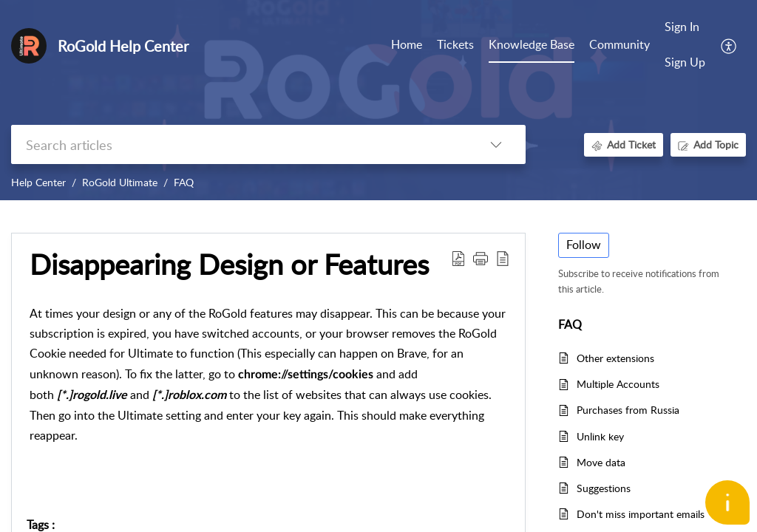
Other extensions (615, 358)
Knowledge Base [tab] (532, 44)
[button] (729, 45)
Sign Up (685, 62)
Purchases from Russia (628, 410)
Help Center (38, 182)
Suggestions (604, 488)
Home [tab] (407, 44)
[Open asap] (727, 502)
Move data (601, 462)
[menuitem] (685, 28)
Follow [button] (584, 245)
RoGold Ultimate (120, 182)
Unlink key (600, 436)
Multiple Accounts (618, 384)
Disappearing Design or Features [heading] (229, 265)
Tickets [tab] (455, 44)
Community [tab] (619, 44)
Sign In (682, 27)
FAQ (184, 182)
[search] (239, 144)
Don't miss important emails (641, 514)
